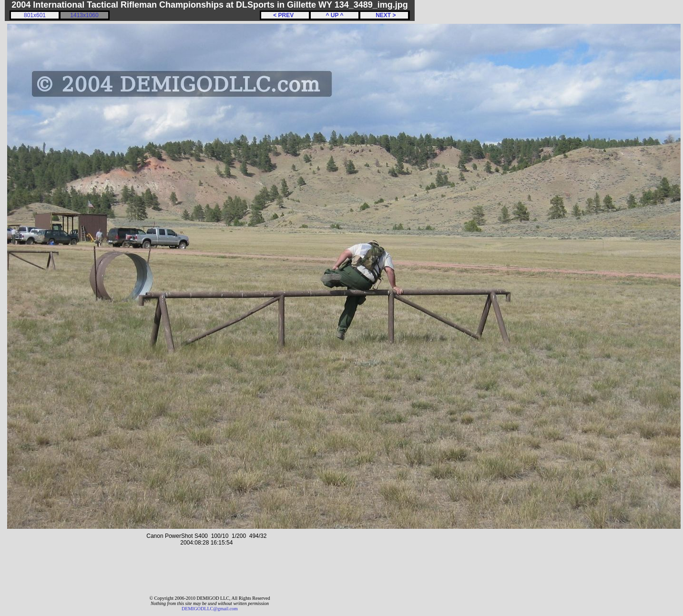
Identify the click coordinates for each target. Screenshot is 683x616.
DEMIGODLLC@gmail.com (210, 609)
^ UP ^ (334, 15)
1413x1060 (84, 15)
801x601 (35, 15)
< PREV (285, 15)
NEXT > (384, 15)
